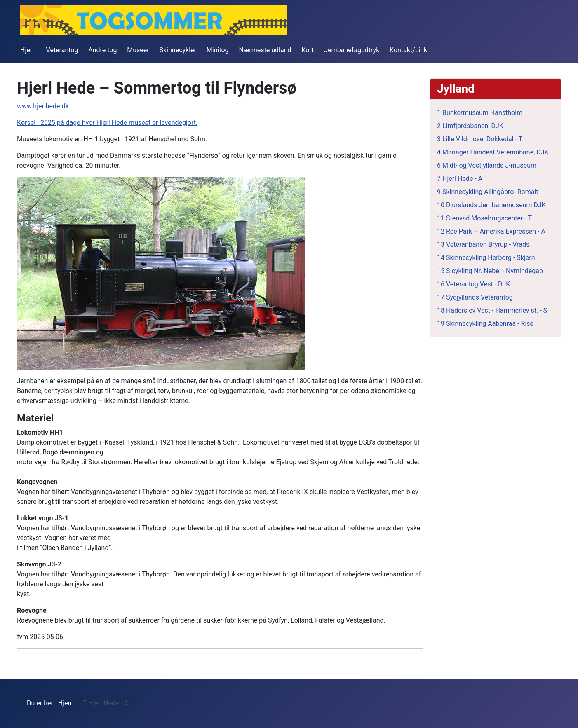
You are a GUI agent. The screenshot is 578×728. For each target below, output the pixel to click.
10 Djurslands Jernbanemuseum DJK (491, 205)
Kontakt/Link (408, 50)
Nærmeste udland (265, 50)
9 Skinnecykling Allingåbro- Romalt (488, 192)
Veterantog (62, 50)
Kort (308, 50)
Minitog (218, 50)
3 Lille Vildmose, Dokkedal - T (480, 139)
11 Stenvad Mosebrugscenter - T (484, 218)
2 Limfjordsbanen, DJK (470, 126)
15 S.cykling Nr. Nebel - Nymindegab (490, 271)
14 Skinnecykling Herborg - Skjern (486, 258)
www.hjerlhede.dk (43, 106)
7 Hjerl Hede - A (460, 179)
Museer (138, 50)
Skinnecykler (178, 50)
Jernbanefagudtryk (352, 50)
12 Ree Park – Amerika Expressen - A (491, 231)
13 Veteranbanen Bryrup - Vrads (483, 245)
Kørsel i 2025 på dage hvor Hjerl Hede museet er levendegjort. (107, 123)
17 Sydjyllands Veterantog (475, 297)
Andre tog (102, 50)
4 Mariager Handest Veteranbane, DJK (493, 152)
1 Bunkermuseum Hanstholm (480, 113)
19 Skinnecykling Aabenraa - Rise (485, 324)
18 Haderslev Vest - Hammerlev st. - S (492, 310)
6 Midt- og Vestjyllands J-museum (487, 165)
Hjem (28, 50)
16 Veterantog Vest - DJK (473, 284)
